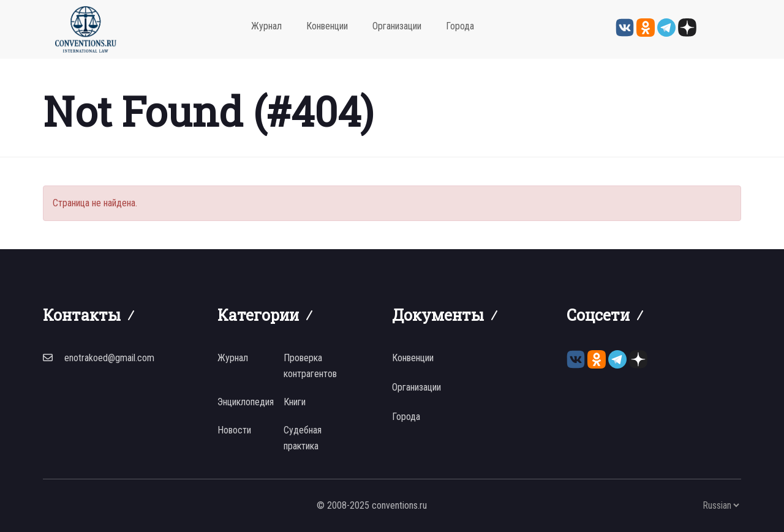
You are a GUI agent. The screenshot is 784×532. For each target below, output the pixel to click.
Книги (295, 402)
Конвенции (327, 26)
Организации (397, 26)
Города (460, 26)
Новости (234, 430)
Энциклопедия (246, 402)
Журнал (266, 26)
